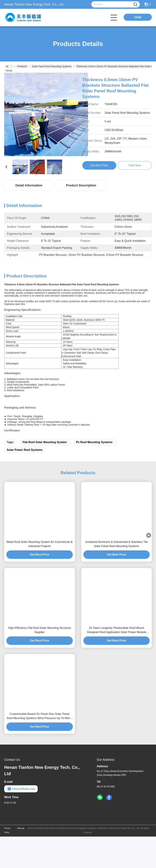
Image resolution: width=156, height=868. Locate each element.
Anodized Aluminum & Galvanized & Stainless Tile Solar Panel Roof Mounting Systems (117, 575)
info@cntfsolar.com (21, 820)
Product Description (81, 185)
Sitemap (21, 860)
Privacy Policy (7, 862)
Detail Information (29, 185)
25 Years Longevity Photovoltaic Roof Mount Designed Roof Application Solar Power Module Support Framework (116, 662)
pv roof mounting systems (94, 474)
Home (9, 67)
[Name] (135, 4)
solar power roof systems (25, 481)
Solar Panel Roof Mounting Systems (52, 66)
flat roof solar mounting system (45, 474)
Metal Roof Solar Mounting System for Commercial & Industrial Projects (39, 575)
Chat (138, 17)
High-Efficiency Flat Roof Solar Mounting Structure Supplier (39, 661)
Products (22, 66)
